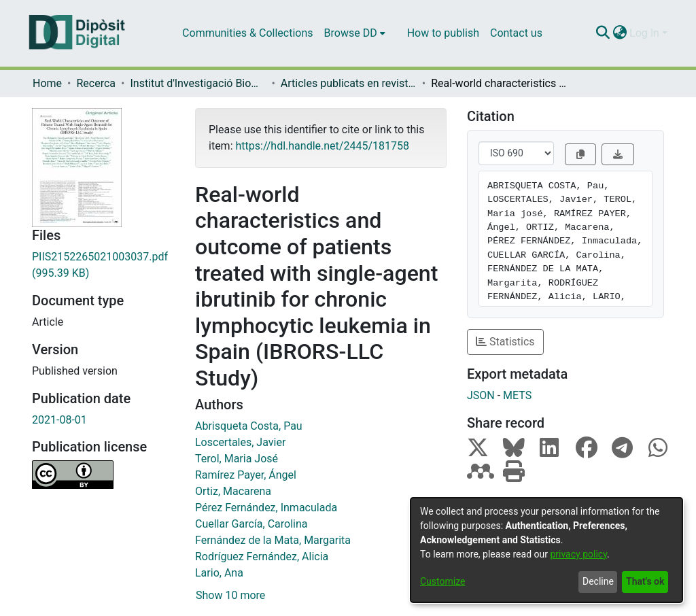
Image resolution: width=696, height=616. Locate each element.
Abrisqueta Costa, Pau (249, 426)
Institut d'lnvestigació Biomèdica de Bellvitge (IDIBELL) (198, 83)
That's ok (645, 581)
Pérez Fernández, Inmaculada (266, 508)
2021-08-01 (59, 420)
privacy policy (578, 554)
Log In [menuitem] (644, 33)
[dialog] (546, 550)
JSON (481, 395)
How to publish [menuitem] (443, 33)
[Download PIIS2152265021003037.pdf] (103, 265)
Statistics (505, 342)
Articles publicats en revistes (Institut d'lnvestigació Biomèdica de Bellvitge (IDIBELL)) (349, 83)
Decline (598, 581)
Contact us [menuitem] (516, 33)
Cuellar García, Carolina (251, 524)
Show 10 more (230, 595)
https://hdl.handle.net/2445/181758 (322, 146)
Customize (442, 581)
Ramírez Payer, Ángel (246, 475)
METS (517, 395)
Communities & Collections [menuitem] (247, 33)
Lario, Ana (219, 573)
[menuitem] (355, 33)
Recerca (96, 83)
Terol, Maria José (237, 459)
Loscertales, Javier (240, 442)
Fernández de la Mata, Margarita (273, 540)
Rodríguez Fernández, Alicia (262, 557)
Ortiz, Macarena (233, 491)
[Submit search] (603, 33)
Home (47, 83)
